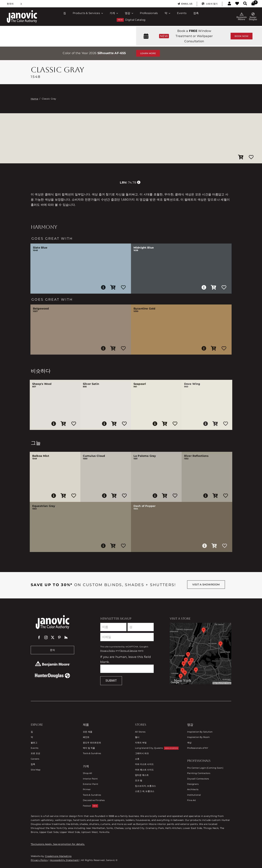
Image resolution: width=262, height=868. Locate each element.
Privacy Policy (108, 651)
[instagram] (46, 638)
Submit (111, 681)
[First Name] (113, 627)
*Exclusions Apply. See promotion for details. (58, 844)
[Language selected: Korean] (14, 4)
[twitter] (53, 638)
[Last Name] (141, 627)
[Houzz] (66, 638)
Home (34, 99)
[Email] (127, 637)
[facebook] (39, 638)
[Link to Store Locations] (201, 654)
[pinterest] (59, 638)
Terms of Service (129, 651)
